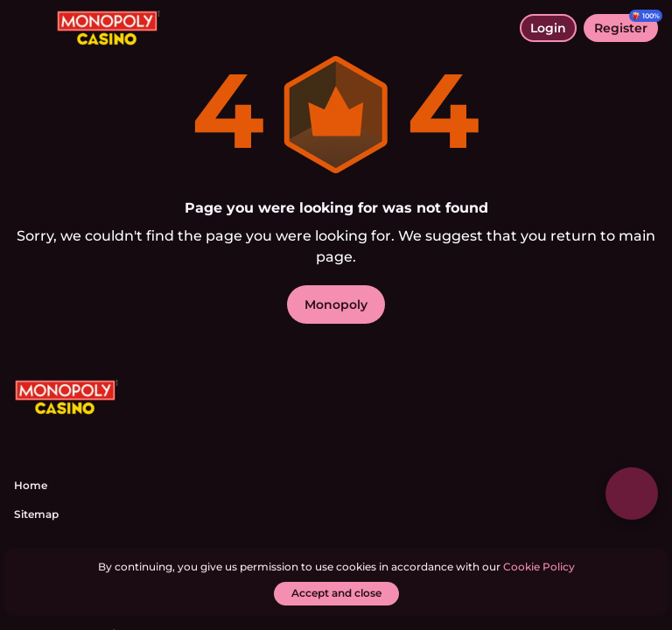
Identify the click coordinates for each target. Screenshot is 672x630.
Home (31, 485)
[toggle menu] (28, 28)
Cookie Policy (539, 567)
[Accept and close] (336, 594)
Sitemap (36, 514)
